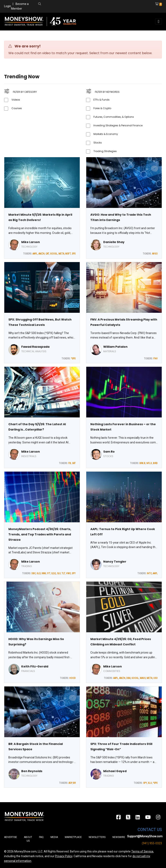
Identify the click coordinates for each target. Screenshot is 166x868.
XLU (150, 783)
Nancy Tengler (115, 562)
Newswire (119, 837)
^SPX (73, 359)
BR (74, 783)
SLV (59, 573)
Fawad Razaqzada (35, 347)
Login (8, 6)
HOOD (72, 678)
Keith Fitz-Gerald (35, 666)
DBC (34, 573)
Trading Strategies (105, 151)
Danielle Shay (114, 242)
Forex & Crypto (102, 108)
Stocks (98, 143)
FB (70, 463)
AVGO (155, 254)
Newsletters (97, 837)
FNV (155, 359)
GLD (39, 573)
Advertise (11, 837)
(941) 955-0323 (152, 843)
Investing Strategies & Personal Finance (118, 125)
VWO (68, 573)
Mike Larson (31, 242)
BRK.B (142, 463)
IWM (44, 573)
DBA (128, 678)
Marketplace (73, 837)
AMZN (41, 254)
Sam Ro (109, 452)
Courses (17, 108)
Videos (16, 100)
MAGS (143, 678)
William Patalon (115, 347)
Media (54, 837)
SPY (74, 573)
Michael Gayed (115, 771)
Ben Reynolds (32, 771)
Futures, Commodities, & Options (114, 117)
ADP (70, 783)
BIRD (155, 463)
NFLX (149, 463)
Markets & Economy (106, 134)
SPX (74, 254)
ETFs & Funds (102, 100)
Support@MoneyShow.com (145, 836)
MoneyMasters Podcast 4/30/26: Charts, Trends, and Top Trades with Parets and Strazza (40, 534)
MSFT (68, 254)
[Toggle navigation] (159, 21)
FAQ (41, 837)
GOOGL (54, 254)
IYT (48, 573)
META (61, 254)
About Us (28, 839)
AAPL (35, 254)
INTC (149, 573)
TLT (63, 573)
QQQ (54, 573)
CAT (47, 254)
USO (155, 678)
